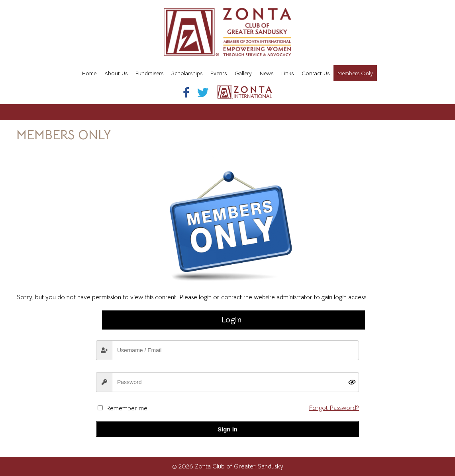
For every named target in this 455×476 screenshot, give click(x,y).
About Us (116, 73)
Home (89, 73)
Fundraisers (149, 73)
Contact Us (316, 73)
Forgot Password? (334, 408)
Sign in (227, 429)
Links (287, 73)
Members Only (355, 73)
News (267, 73)
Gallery (243, 73)
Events (219, 73)
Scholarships (187, 73)
